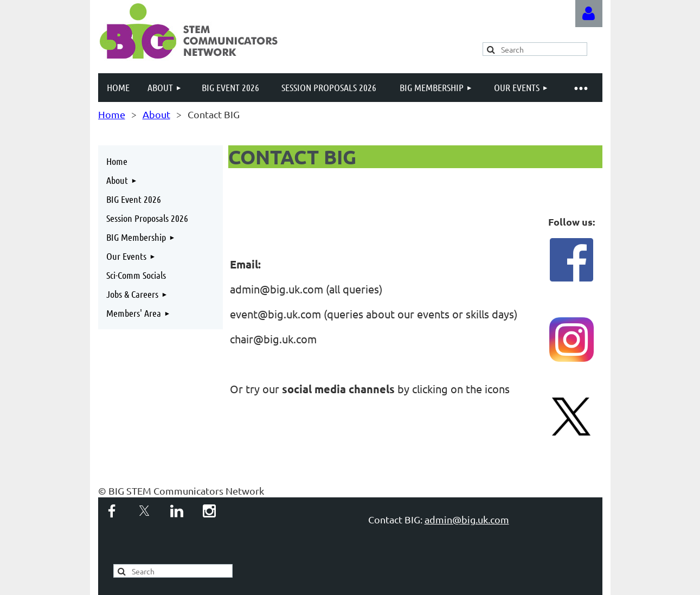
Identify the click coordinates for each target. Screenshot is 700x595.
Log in (589, 14)
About (156, 114)
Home (112, 114)
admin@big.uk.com (467, 519)
